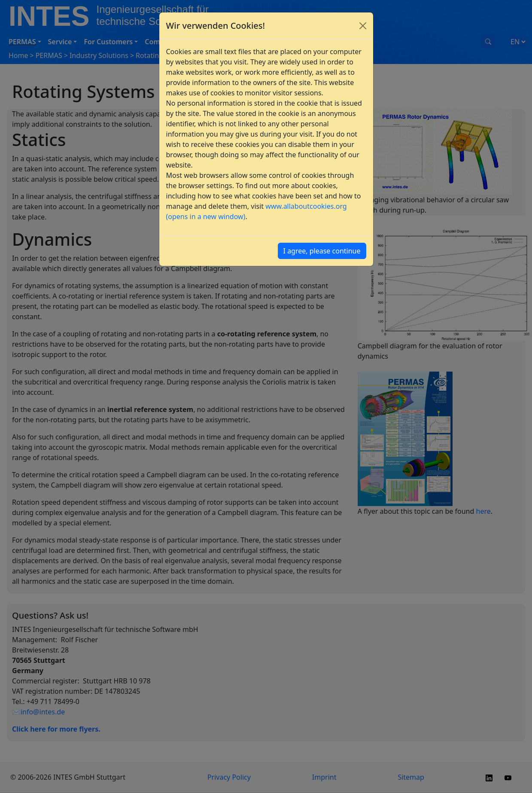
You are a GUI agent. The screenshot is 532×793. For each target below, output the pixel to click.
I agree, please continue (322, 251)
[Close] (363, 26)
